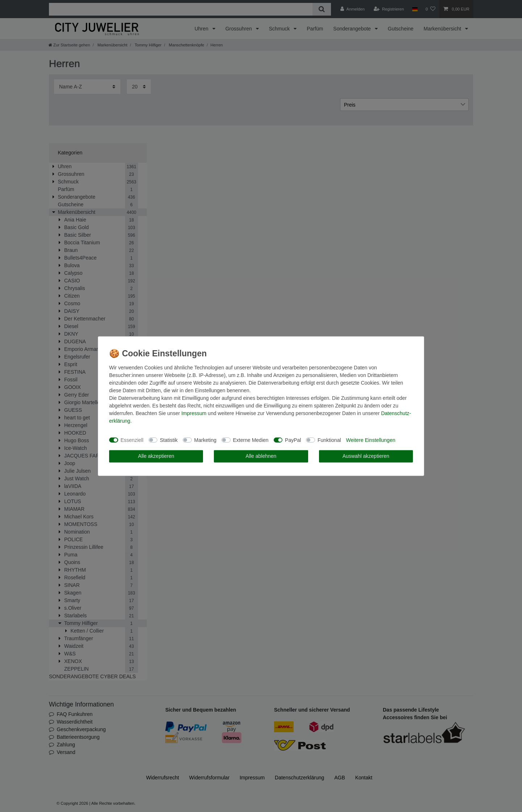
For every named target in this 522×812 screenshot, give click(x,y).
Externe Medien (251, 440)
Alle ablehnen (261, 456)
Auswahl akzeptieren (366, 456)
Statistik (169, 440)
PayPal (293, 440)
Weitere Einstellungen (371, 440)
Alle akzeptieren (156, 456)
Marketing (205, 440)
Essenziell (132, 440)
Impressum (194, 413)
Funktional (329, 440)
